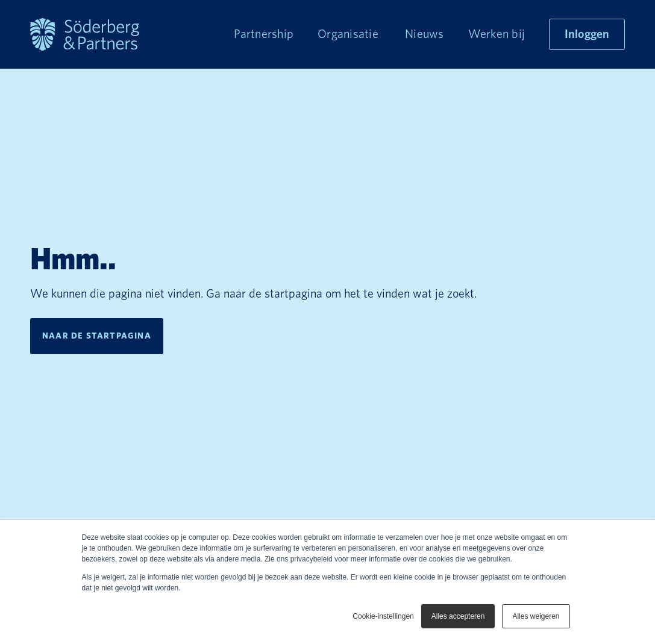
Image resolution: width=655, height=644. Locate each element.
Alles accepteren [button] (458, 616)
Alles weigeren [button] (536, 616)
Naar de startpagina (97, 336)
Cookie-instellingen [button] (383, 616)
